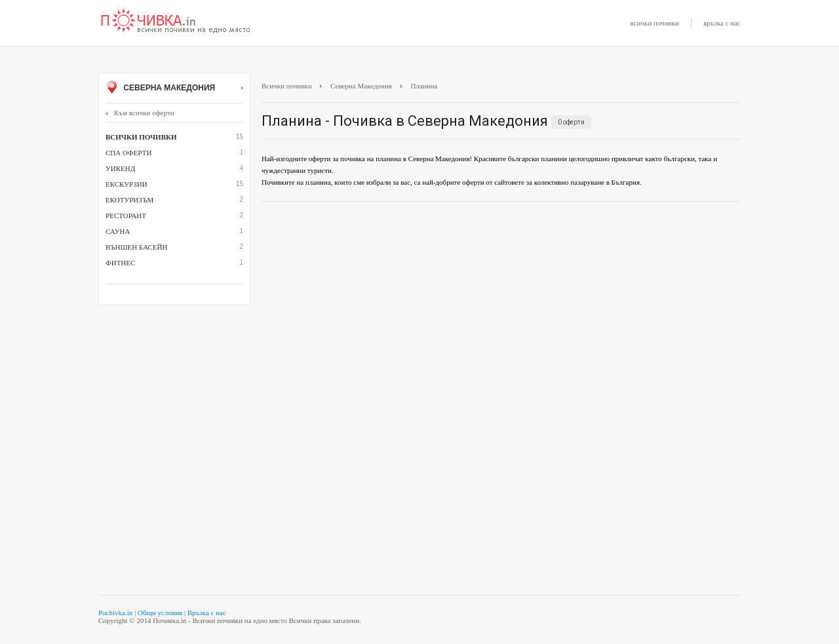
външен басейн (136, 247)
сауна (118, 231)
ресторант (126, 216)
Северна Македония (174, 88)
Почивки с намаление (176, 22)
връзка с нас (722, 23)
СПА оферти (128, 153)
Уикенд (120, 168)
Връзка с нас (207, 613)
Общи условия (160, 613)
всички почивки (655, 23)
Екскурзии (127, 184)
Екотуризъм (129, 200)
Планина (424, 86)
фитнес (120, 263)
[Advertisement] (501, 307)
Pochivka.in (115, 613)
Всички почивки (287, 86)
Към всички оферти (140, 113)
